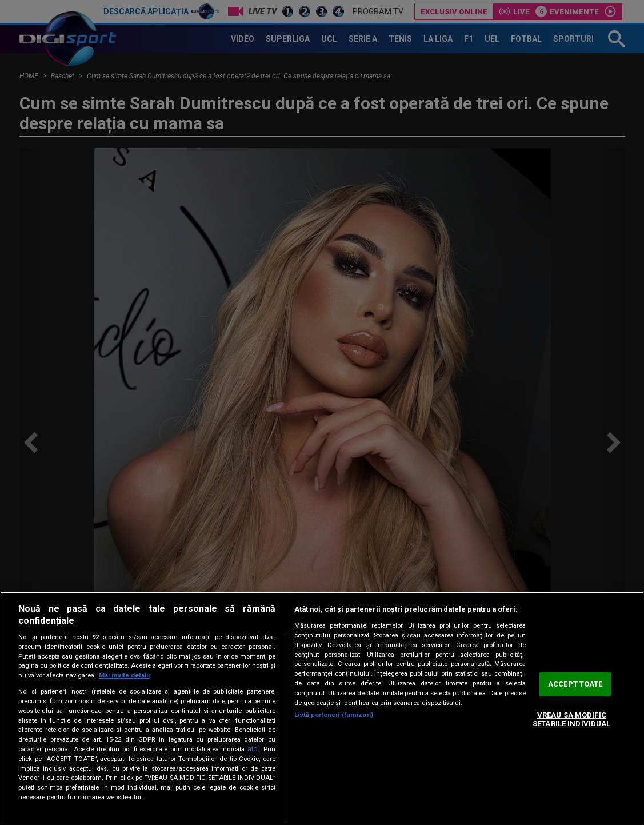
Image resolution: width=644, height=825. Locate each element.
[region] (322, 708)
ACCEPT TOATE (575, 684)
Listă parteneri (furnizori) (334, 715)
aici (253, 749)
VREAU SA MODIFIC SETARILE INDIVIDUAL (571, 720)
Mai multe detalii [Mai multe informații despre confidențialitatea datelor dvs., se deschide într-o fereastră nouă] (124, 675)
